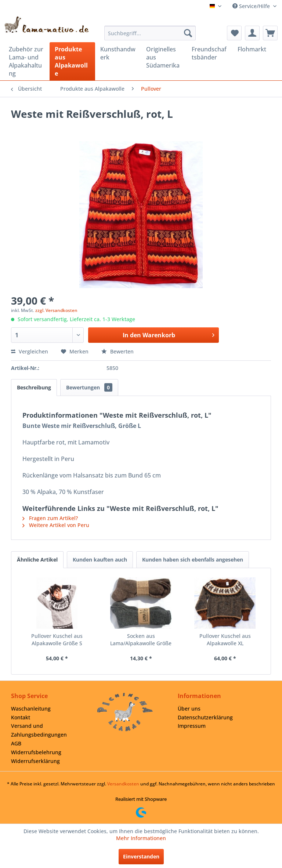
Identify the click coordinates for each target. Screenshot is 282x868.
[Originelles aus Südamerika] (164, 57)
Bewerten (117, 351)
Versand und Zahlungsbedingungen (39, 730)
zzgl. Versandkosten (56, 310)
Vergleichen (30, 351)
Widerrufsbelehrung (36, 752)
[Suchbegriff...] (150, 33)
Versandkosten (123, 784)
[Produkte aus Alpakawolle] (73, 61)
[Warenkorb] (270, 33)
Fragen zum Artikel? (50, 518)
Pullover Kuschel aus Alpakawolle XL (225, 640)
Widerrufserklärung (35, 761)
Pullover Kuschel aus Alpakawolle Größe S (57, 640)
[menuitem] (150, 33)
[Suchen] (188, 33)
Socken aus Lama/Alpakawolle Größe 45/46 (141, 640)
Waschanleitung (31, 709)
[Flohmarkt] (255, 49)
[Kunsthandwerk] (118, 53)
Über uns (189, 709)
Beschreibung (34, 387)
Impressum (192, 726)
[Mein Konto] (252, 33)
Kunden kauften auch (100, 560)
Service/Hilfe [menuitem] (252, 6)
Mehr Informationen (141, 838)
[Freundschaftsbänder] (209, 53)
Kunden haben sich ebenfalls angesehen (193, 560)
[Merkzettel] (234, 33)
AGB (16, 743)
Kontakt (21, 717)
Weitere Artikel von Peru (56, 525)
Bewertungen (89, 387)
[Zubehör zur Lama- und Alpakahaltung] (27, 61)
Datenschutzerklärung (205, 717)
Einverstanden (141, 856)
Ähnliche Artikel (37, 560)
